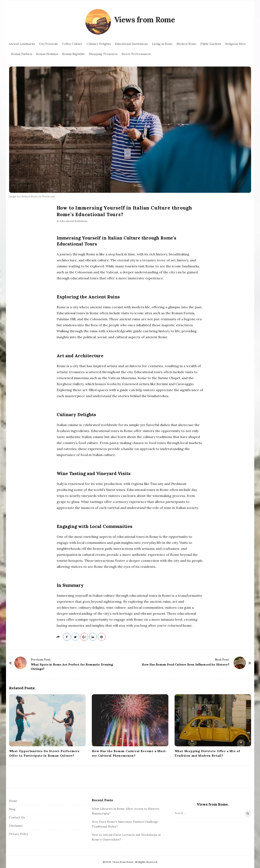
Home (13, 801)
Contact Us (17, 817)
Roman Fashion (22, 54)
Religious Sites (235, 44)
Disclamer (16, 826)
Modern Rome (186, 44)
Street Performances (136, 54)
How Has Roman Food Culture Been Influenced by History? (186, 664)
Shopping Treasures (103, 54)
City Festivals (48, 44)
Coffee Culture (72, 44)
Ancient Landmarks (22, 44)
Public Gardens (211, 44)
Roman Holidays (47, 54)
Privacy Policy (19, 834)
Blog (12, 809)
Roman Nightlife (74, 54)
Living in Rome (162, 44)
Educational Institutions (131, 44)
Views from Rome (145, 20)
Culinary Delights (99, 44)
